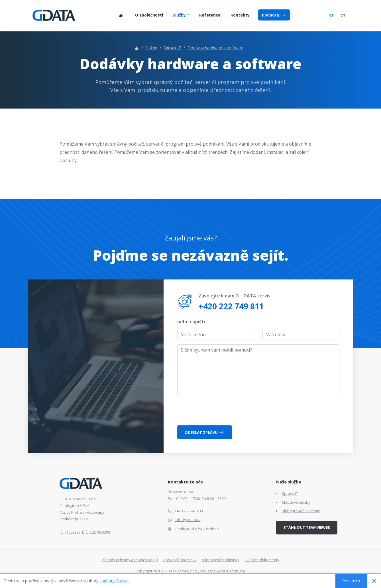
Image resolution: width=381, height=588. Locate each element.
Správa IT (172, 48)
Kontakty (240, 15)
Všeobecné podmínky (221, 560)
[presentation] (221, 412)
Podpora (274, 15)
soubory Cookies (115, 581)
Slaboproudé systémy (301, 511)
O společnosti (149, 15)
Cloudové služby (296, 502)
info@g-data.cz (188, 520)
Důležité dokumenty (262, 560)
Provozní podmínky (180, 560)
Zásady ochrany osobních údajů (130, 560)
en (343, 15)
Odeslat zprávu (205, 432)
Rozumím (351, 581)
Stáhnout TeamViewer (307, 527)
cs (331, 15)
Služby (179, 15)
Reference (210, 15)
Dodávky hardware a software (215, 48)
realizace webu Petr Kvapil (223, 571)
